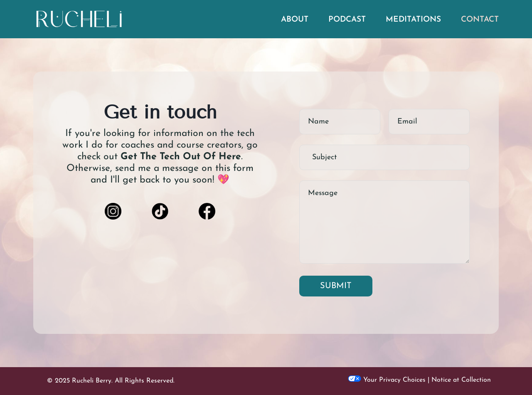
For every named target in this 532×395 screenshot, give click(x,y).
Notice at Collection (461, 380)
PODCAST (347, 20)
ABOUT (295, 20)
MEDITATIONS (413, 20)
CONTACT (480, 20)
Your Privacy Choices (387, 380)
